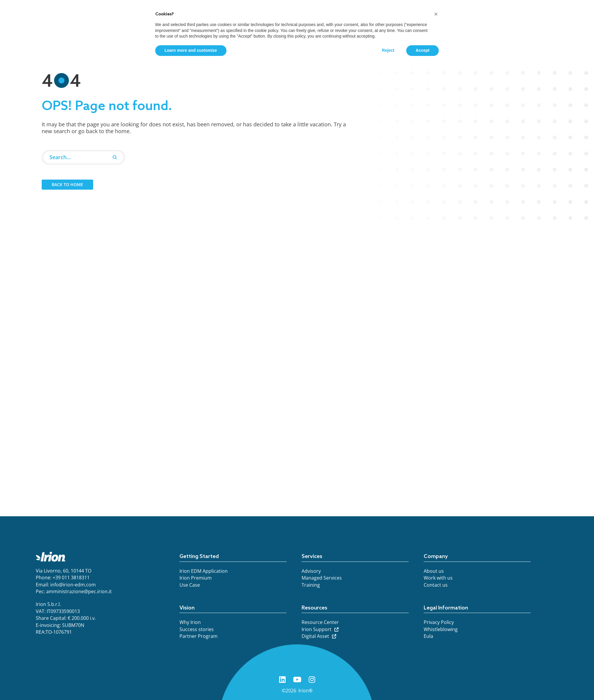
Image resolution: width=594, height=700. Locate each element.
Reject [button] (388, 50)
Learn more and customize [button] (191, 50)
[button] (436, 14)
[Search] (115, 157)
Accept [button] (423, 50)
